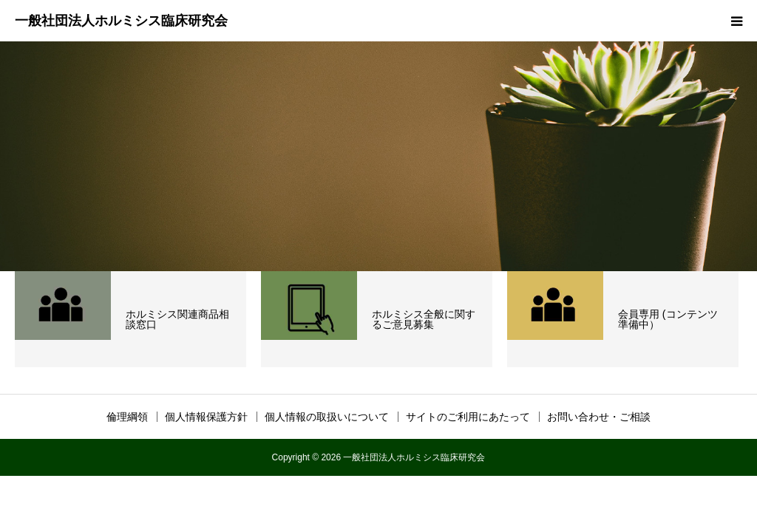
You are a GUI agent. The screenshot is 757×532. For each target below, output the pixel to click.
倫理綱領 (127, 417)
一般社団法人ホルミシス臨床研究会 (121, 21)
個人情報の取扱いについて (327, 417)
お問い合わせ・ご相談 (599, 417)
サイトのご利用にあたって (468, 417)
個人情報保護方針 (206, 417)
